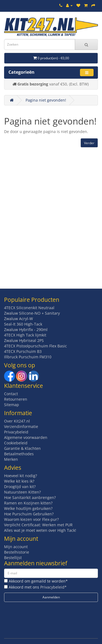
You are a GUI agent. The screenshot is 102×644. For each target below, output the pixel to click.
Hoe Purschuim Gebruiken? (29, 514)
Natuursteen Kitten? (22, 492)
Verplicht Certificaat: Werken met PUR (38, 525)
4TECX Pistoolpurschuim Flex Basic (35, 346)
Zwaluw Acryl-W (18, 319)
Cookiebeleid (16, 443)
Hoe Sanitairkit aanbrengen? (30, 497)
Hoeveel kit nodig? (21, 476)
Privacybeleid (16, 432)
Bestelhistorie (17, 552)
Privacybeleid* (53, 587)
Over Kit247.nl (17, 421)
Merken (11, 459)
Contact (11, 394)
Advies (13, 468)
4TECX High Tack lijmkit (25, 335)
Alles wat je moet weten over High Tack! (40, 530)
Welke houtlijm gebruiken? (28, 508)
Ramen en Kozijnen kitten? (28, 503)
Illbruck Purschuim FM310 (28, 357)
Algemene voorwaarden (26, 437)
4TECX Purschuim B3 (23, 351)
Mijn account (16, 547)
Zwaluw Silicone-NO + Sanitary (32, 313)
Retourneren (16, 399)
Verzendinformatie (21, 426)
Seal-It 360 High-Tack (23, 324)
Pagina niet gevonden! (46, 100)
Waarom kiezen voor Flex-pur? (31, 519)
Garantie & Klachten (22, 448)
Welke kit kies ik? (19, 481)
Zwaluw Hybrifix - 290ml (26, 330)
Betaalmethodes (19, 454)
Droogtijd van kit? (20, 487)
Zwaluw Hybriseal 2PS (24, 340)
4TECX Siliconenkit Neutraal (29, 308)
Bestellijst (13, 558)
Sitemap (12, 405)
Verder (89, 143)
